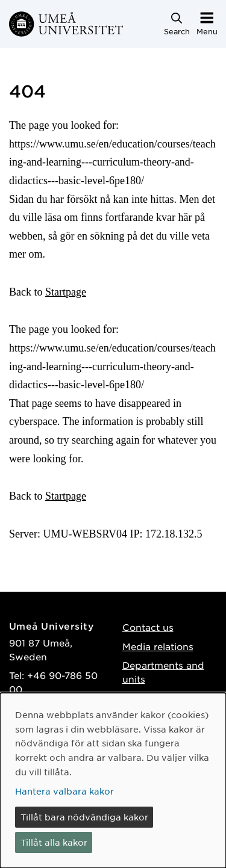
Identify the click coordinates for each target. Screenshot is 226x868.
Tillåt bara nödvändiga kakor (84, 817)
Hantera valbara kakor (64, 791)
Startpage (66, 292)
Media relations (158, 646)
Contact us (148, 627)
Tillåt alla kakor (54, 842)
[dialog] (113, 780)
